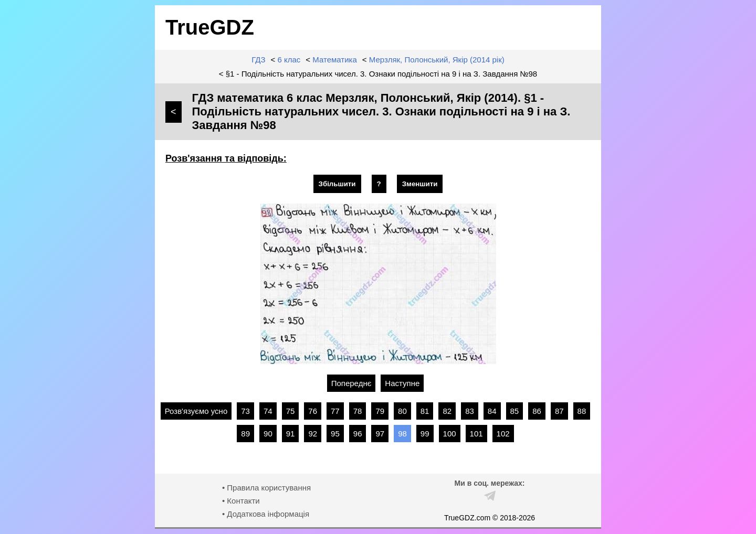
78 (358, 411)
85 (515, 411)
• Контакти (241, 501)
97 (380, 434)
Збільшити (337, 184)
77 (335, 411)
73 (245, 411)
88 (582, 411)
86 (537, 411)
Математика (335, 60)
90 (268, 434)
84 (492, 411)
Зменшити (420, 184)
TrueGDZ (210, 27)
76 (313, 411)
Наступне (402, 383)
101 (476, 434)
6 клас (289, 60)
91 (291, 434)
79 (380, 411)
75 (291, 411)
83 (470, 411)
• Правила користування (266, 488)
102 (503, 434)
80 (402, 411)
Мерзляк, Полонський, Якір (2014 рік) (437, 60)
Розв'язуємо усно (196, 411)
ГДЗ (258, 60)
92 (313, 434)
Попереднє (351, 383)
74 (268, 411)
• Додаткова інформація (266, 514)
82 (447, 411)
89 (245, 434)
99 (425, 434)
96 (358, 434)
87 (559, 411)
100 (450, 434)
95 (335, 434)
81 (425, 411)
